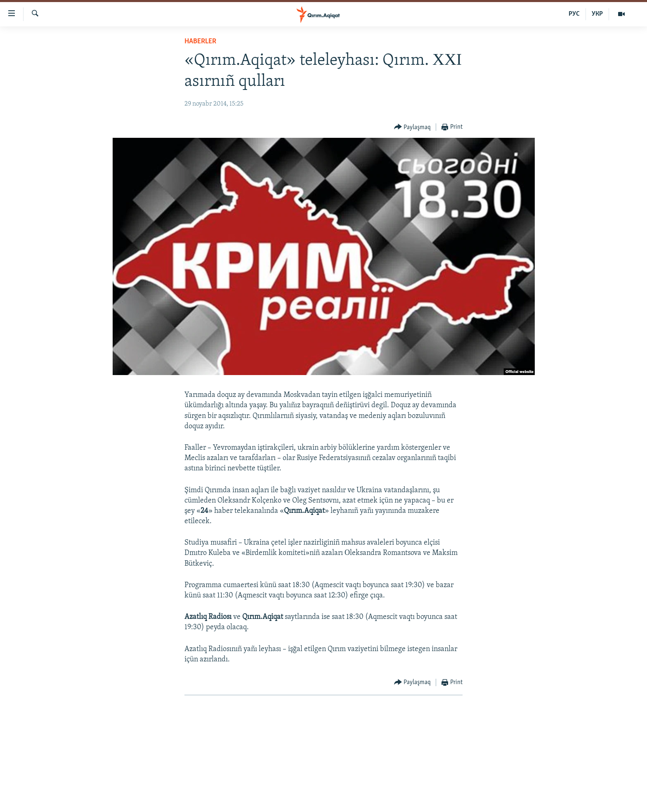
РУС (574, 14)
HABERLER (200, 41)
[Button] (413, 127)
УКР (597, 14)
